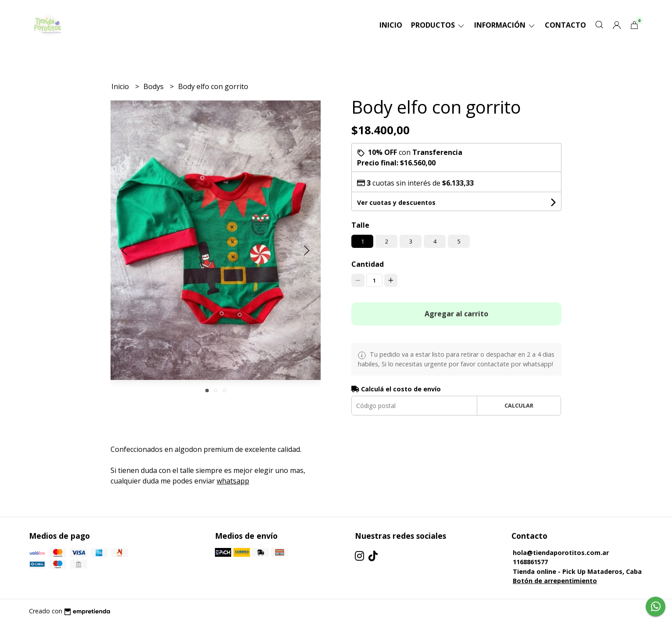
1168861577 (530, 562)
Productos (438, 25)
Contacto (565, 25)
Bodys (154, 86)
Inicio (391, 25)
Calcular (519, 405)
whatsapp (233, 481)
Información (505, 25)
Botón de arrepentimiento (555, 581)
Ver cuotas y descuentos (396, 202)
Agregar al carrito (456, 314)
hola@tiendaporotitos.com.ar (561, 553)
